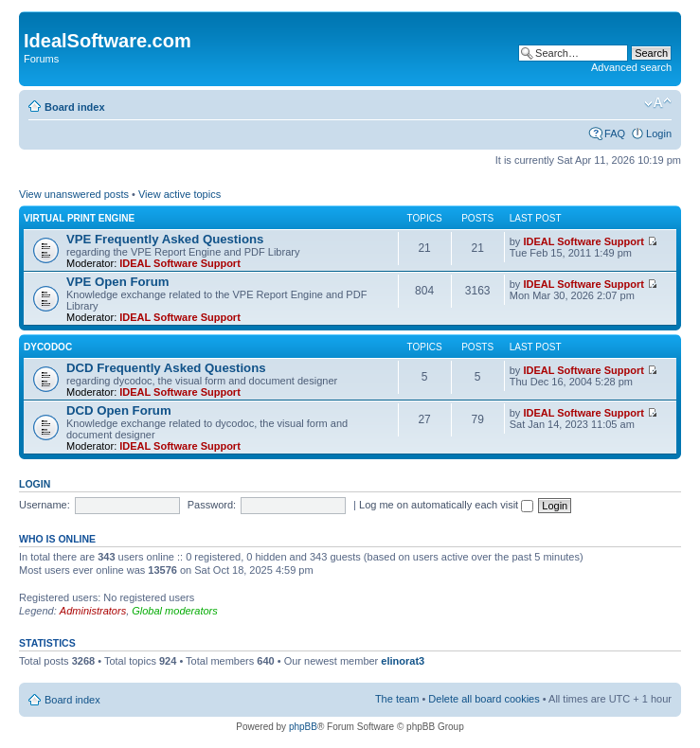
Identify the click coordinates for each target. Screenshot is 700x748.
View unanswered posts (74, 194)
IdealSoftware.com (108, 41)
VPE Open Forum (117, 282)
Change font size (658, 103)
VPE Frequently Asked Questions (165, 239)
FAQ (615, 134)
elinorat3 (403, 661)
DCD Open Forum (119, 410)
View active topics (179, 194)
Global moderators (175, 611)
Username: (45, 505)
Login (659, 134)
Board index (75, 107)
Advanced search (631, 67)
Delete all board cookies (484, 699)
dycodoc (48, 347)
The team (397, 699)
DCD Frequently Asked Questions (166, 368)
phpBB (303, 727)
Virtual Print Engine (79, 218)
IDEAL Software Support (180, 263)
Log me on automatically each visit (446, 505)
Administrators (93, 611)
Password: (212, 505)
